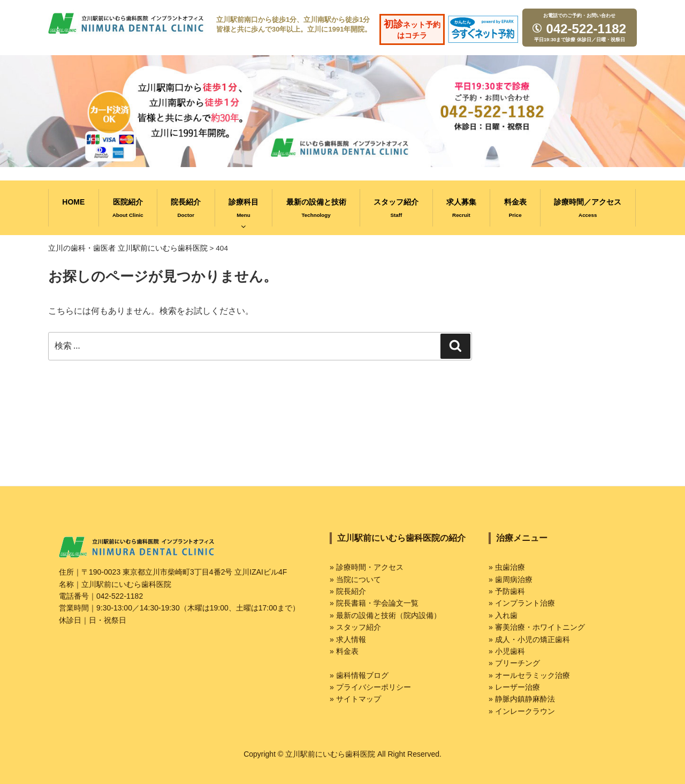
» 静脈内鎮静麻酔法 (522, 699)
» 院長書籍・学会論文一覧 (374, 603)
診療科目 (243, 214)
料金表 (515, 208)
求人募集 (461, 208)
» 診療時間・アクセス (367, 567)
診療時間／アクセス (588, 208)
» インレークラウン (522, 711)
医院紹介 (128, 208)
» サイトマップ (355, 699)
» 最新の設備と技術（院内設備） (385, 615)
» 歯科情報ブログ (359, 675)
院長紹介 (186, 208)
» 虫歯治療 (507, 567)
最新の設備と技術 (316, 208)
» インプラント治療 (522, 603)
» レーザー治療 (514, 687)
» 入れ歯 (503, 615)
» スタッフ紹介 (355, 627)
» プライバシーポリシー (370, 687)
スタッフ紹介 (396, 208)
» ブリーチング (514, 663)
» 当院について (355, 579)
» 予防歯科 (507, 591)
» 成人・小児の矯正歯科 (529, 639)
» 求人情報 (348, 639)
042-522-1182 (578, 29)
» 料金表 (344, 651)
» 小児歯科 (507, 651)
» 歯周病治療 (511, 579)
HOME (73, 202)
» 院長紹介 (348, 591)
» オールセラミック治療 (529, 675)
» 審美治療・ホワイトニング (537, 627)
